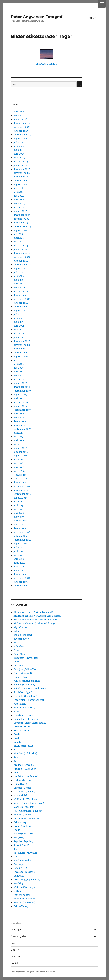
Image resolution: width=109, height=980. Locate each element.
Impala (17, 742)
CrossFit (18, 662)
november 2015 (22, 486)
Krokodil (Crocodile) (24, 765)
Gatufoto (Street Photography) (30, 723)
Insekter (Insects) (23, 746)
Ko (15, 761)
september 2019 (22, 391)
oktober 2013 (21, 582)
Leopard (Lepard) (23, 788)
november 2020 (22, 345)
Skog (16, 849)
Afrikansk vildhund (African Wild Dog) (34, 623)
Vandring (19, 883)
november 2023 (22, 219)
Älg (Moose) (20, 627)
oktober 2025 (21, 131)
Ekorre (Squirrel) (23, 673)
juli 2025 (18, 142)
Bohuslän (19, 646)
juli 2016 (18, 459)
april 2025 (19, 154)
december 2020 (22, 341)
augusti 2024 (21, 184)
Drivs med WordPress (46, 972)
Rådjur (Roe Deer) (23, 834)
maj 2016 (18, 463)
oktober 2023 (21, 223)
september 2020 (22, 352)
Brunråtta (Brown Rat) (26, 658)
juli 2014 (18, 547)
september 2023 (22, 226)
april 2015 (19, 513)
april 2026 (19, 112)
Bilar (16, 643)
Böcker (15, 950)
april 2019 (19, 398)
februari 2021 (21, 333)
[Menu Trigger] (102, 4)
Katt (16, 757)
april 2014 (19, 559)
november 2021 (22, 299)
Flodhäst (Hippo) (23, 692)
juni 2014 (18, 551)
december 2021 (22, 295)
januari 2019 (20, 406)
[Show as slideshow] (47, 64)
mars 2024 (19, 203)
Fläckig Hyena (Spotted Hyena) (30, 688)
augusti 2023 (20, 230)
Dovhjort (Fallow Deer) (26, 669)
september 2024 (22, 180)
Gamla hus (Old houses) (26, 719)
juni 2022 (19, 276)
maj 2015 (18, 509)
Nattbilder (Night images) (28, 811)
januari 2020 (20, 383)
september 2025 (22, 135)
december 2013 (22, 574)
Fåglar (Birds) (21, 677)
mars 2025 (19, 158)
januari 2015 (20, 524)
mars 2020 (19, 375)
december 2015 (22, 482)
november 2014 (22, 532)
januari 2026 (20, 119)
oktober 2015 (21, 490)
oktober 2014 (21, 536)
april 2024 (19, 200)
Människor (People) (24, 792)
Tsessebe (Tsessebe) (25, 872)
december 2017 (22, 421)
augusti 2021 (20, 310)
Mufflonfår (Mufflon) (25, 799)
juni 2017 (18, 433)
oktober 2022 (21, 261)
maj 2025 (19, 150)
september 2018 (22, 410)
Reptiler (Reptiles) (23, 841)
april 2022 (19, 284)
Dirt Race (18, 665)
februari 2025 (21, 161)
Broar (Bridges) (22, 654)
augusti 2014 (20, 544)
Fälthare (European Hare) (27, 681)
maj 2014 (18, 555)
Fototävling (20, 704)
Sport (17, 857)
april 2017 (19, 440)
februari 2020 (21, 379)
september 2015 (22, 494)
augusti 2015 (20, 498)
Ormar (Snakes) (22, 826)
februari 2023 (21, 245)
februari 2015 (21, 521)
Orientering (20, 822)
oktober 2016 (21, 452)
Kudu (16, 773)
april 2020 (19, 372)
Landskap (16, 923)
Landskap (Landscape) (26, 776)
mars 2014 (19, 563)
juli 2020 (18, 360)
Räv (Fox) (19, 837)
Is (14, 750)
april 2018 (19, 414)
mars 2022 (19, 287)
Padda (17, 830)
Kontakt (15, 963)
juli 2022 (18, 272)
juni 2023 (19, 238)
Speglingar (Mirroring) (26, 853)
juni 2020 (19, 364)
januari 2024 (20, 211)
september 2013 (22, 586)
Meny (93, 18)
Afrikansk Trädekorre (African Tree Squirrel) (38, 616)
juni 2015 (18, 505)
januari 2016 (20, 479)
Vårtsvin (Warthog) (24, 887)
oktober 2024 (21, 177)
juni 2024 (19, 192)
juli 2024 (18, 188)
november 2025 (22, 127)
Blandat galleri (19, 936)
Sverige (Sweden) (23, 860)
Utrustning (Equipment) (27, 880)
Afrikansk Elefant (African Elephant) (33, 612)
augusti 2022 (21, 268)
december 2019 (22, 387)
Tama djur (19, 864)
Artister (18, 631)
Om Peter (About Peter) (26, 818)
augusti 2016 (20, 456)
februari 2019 (21, 402)
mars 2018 (19, 417)
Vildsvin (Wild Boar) (24, 902)
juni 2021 (18, 318)
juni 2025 (19, 146)
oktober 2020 (21, 349)
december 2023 (22, 215)
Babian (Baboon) (23, 635)
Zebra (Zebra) (21, 906)
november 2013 (22, 578)
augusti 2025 (21, 138)
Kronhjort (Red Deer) (25, 769)
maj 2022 (19, 280)
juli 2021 (18, 314)
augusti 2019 (20, 395)
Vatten (17, 891)
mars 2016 (19, 471)
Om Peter (16, 956)
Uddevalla (19, 876)
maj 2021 (18, 322)
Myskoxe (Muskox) (24, 807)
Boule (17, 650)
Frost (16, 711)
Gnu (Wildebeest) (23, 730)
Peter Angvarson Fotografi (37, 17)
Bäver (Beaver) (21, 639)
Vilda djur (16, 930)
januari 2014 (20, 570)
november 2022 (22, 257)
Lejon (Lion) (20, 784)
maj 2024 (19, 196)
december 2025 (22, 123)
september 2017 (22, 429)
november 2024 (22, 173)
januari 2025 (20, 165)
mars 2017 (19, 444)
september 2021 (22, 307)
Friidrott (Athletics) (24, 708)
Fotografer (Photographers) (29, 700)
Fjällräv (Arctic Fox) (24, 685)
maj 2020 (19, 368)
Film (13, 943)
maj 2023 (18, 242)
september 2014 (22, 540)
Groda (17, 734)
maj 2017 (18, 437)
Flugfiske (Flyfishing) (25, 696)
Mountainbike (21, 795)
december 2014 (22, 528)
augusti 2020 (21, 356)
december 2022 (22, 253)
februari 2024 (21, 207)
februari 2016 (21, 475)
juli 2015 (18, 502)
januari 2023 (20, 249)
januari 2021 (20, 337)
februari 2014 (21, 567)
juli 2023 (18, 234)
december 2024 (22, 169)
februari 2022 (21, 291)
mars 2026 (19, 115)
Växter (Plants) (22, 895)
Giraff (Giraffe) (22, 727)
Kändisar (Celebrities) (25, 753)
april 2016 (19, 467)
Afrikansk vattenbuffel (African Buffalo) (35, 620)
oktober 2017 (21, 425)
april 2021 (19, 326)
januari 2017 (20, 448)
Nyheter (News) (22, 815)
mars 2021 (19, 330)
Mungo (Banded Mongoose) (29, 803)
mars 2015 (19, 517)
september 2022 (22, 265)
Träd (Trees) (20, 868)
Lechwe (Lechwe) (23, 780)
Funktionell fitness (24, 715)
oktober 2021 (21, 303)
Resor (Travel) (21, 845)
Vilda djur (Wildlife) (24, 899)
